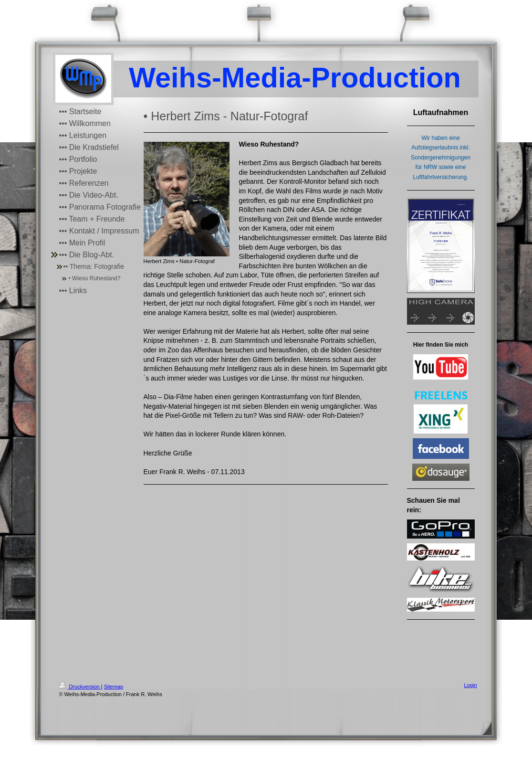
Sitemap (114, 687)
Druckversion (80, 687)
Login (471, 685)
